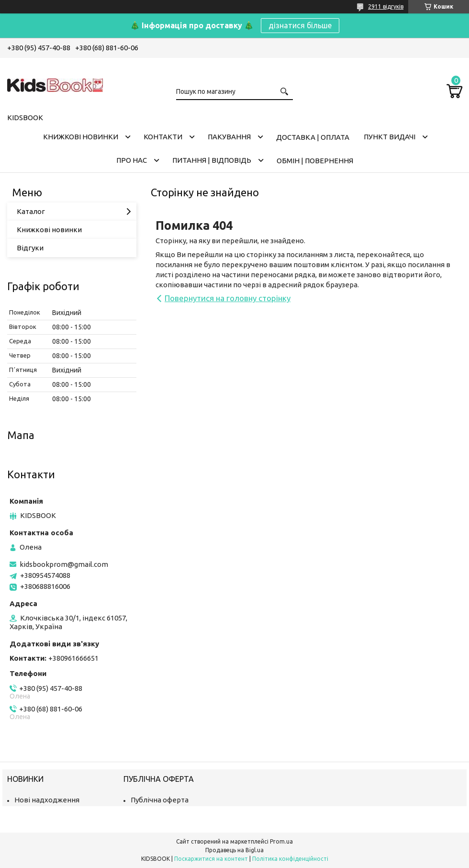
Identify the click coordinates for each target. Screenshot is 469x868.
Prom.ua (281, 841)
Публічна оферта (160, 800)
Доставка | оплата (313, 137)
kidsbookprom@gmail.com (64, 564)
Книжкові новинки (81, 137)
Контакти (163, 137)
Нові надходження (47, 800)
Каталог (31, 211)
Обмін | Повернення (315, 161)
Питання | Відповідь (212, 160)
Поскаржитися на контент (211, 859)
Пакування (229, 137)
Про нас (132, 160)
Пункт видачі (390, 137)
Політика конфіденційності (290, 859)
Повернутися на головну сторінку (228, 298)
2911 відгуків (386, 6)
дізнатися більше (300, 25)
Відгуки (30, 248)
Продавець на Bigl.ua (234, 850)
